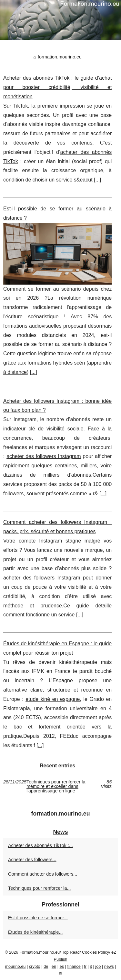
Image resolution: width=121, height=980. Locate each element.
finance (74, 966)
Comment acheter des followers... (43, 874)
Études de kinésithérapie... (35, 932)
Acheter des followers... (32, 860)
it (91, 966)
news (109, 966)
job (98, 966)
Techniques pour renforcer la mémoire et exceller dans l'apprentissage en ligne (56, 786)
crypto (35, 966)
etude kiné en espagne (53, 699)
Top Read (71, 952)
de (46, 966)
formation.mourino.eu (60, 57)
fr (85, 966)
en (54, 966)
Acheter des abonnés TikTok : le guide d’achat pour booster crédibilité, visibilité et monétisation (57, 87)
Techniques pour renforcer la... (39, 888)
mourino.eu (15, 966)
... (97, 180)
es (62, 966)
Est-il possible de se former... (38, 918)
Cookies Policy (96, 952)
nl (61, 973)
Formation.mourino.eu (40, 952)
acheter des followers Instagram (44, 456)
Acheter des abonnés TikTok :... (40, 845)
